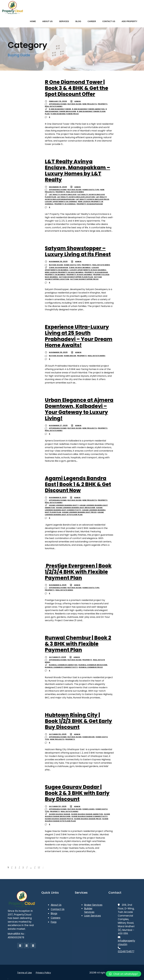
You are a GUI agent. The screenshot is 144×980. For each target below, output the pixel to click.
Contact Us (58, 909)
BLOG (78, 21)
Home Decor (70, 356)
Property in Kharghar (96, 272)
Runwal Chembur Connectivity (61, 667)
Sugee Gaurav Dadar (60, 814)
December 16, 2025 (58, 187)
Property (103, 104)
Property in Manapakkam (90, 204)
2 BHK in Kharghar (58, 267)
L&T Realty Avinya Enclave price (92, 199)
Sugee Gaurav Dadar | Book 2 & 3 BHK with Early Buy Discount (77, 793)
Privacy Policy (43, 973)
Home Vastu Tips (91, 190)
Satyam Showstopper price (84, 279)
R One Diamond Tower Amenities (88, 109)
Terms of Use (24, 973)
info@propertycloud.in (126, 941)
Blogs (54, 913)
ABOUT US (47, 21)
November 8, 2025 (58, 497)
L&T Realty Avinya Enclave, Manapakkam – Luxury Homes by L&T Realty (77, 171)
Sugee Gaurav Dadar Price (88, 819)
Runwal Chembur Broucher (93, 665)
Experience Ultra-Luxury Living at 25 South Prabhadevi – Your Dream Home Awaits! (79, 336)
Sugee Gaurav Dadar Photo (59, 819)
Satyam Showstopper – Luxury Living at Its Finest (78, 251)
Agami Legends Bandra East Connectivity (74, 509)
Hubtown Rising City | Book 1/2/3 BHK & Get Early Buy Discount (78, 721)
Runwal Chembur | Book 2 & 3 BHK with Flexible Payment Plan (78, 644)
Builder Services (89, 910)
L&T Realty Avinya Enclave (63, 194)
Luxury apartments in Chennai (61, 201)
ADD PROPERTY (129, 21)
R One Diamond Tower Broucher (76, 110)
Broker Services (93, 905)
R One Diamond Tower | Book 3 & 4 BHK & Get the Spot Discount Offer (76, 88)
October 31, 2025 (57, 657)
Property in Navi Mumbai (79, 274)
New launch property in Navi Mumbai (64, 272)
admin (78, 101)
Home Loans (88, 809)
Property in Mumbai (55, 274)
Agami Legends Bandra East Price (79, 512)
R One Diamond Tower (60, 109)
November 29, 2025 (58, 261)
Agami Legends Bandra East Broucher (76, 508)
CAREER (92, 21)
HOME (33, 21)
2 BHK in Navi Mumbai (80, 267)
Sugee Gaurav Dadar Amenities (87, 814)
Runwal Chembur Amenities (63, 665)
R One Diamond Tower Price (65, 114)
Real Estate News (54, 106)
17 (39, 867)
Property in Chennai (65, 204)
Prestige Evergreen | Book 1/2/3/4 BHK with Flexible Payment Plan (78, 572)
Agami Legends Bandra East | (64, 505)
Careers (56, 918)
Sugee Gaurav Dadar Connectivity (90, 816)
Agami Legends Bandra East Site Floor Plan (74, 513)
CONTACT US (109, 21)
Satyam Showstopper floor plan (76, 277)
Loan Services (93, 916)
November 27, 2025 (58, 425)
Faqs (54, 922)
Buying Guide (74, 104)
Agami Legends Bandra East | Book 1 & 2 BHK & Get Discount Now (78, 484)
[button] (123, 974)
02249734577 (126, 950)
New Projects (90, 104)
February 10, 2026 (58, 101)
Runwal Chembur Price (91, 667)
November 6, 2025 (58, 585)
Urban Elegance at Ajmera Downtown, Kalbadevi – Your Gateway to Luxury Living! (79, 409)
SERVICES (64, 21)
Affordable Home (58, 104)
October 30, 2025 (58, 734)
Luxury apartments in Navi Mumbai (88, 270)
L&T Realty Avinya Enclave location (76, 197)
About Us (56, 905)
